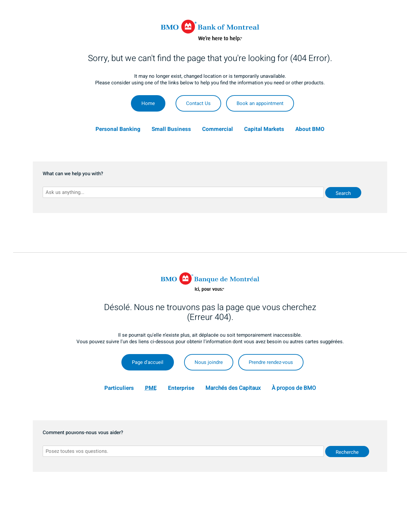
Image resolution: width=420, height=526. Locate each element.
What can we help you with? (73, 174)
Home (148, 103)
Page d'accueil (148, 362)
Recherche (347, 452)
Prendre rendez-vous (271, 362)
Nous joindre (209, 362)
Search (343, 193)
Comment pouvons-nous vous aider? (83, 433)
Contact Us (198, 103)
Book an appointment (260, 103)
